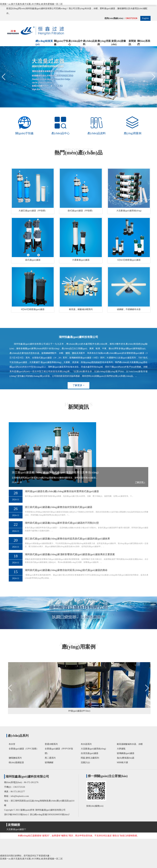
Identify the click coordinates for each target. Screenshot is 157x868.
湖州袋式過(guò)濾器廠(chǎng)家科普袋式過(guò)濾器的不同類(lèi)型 (62, 523)
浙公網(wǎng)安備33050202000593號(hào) (49, 815)
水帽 (96, 8)
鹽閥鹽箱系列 (15, 758)
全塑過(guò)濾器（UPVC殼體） (24, 749)
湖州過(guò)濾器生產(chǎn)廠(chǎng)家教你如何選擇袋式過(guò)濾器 (62, 491)
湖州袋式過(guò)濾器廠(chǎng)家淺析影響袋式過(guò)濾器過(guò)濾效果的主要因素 (70, 554)
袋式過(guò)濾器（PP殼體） (81, 211)
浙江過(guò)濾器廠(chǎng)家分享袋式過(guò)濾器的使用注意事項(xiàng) (55, 472)
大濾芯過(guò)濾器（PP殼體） (33, 211)
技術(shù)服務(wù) (96, 806)
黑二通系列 (50, 758)
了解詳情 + (140, 482)
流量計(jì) (85, 762)
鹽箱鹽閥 (122, 8)
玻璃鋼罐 (49, 762)
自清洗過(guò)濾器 (90, 753)
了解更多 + (78, 385)
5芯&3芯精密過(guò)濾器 (129, 260)
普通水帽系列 (51, 744)
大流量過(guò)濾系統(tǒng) (129, 211)
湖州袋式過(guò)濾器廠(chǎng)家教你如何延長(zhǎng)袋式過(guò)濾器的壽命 (66, 570)
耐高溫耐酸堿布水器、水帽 (130, 744)
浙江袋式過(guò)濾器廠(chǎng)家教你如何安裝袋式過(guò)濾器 (59, 507)
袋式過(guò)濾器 (33, 260)
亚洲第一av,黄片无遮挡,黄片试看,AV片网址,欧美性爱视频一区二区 (31, 4)
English (145, 18)
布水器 (88, 8)
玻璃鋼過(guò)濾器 (126, 753)
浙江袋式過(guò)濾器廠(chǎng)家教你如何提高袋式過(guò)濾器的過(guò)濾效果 (67, 539)
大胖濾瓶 (121, 749)
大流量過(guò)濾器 (15, 829)
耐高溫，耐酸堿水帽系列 (81, 309)
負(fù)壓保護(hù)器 (126, 758)
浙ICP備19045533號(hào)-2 (16, 815)
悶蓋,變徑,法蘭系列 (90, 758)
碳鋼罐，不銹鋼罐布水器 (129, 309)
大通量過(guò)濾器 (81, 260)
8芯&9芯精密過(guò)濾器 (33, 309)
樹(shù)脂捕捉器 (16, 762)
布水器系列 (86, 744)
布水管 (12, 744)
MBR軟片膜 (122, 762)
